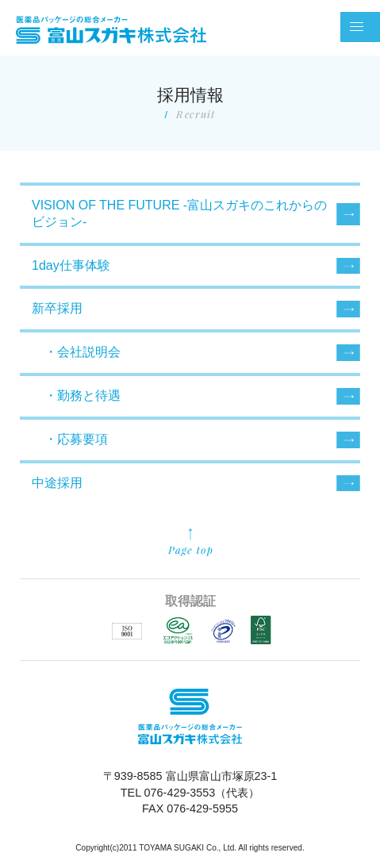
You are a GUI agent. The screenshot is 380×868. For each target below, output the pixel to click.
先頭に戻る (190, 543)
